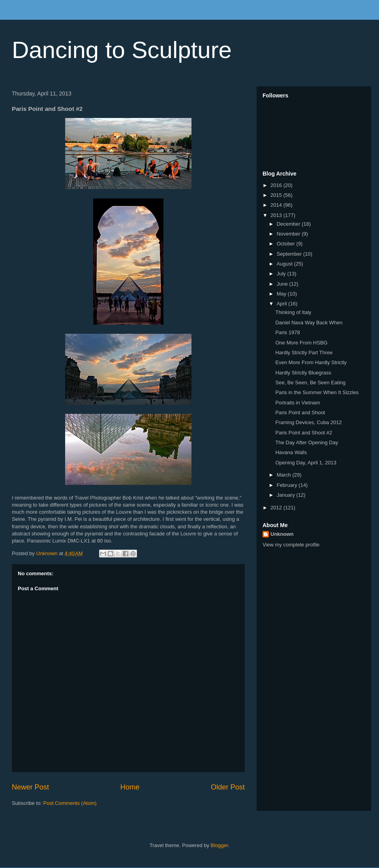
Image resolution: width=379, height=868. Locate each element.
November (289, 234)
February (288, 485)
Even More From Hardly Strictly (311, 362)
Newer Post (30, 787)
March (285, 475)
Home (130, 787)
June (283, 284)
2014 (277, 205)
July (282, 274)
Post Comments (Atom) (70, 803)
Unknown (282, 534)
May (282, 294)
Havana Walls (291, 452)
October (287, 244)
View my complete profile (291, 545)
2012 (277, 508)
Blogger (220, 845)
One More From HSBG (301, 343)
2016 (277, 185)
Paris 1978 (287, 332)
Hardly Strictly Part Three (304, 353)
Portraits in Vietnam (297, 403)
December (289, 224)
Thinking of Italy (293, 312)
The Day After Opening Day (307, 442)
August (285, 264)
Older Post (228, 787)
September (290, 254)
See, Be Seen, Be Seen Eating (310, 383)
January (287, 495)
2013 (277, 215)
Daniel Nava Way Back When (309, 323)
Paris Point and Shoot (300, 412)
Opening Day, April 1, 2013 (306, 463)
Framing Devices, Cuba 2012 (308, 422)
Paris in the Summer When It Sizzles (317, 392)
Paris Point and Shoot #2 (304, 433)
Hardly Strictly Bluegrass (303, 373)
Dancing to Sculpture (122, 50)
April (283, 304)
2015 (277, 195)
